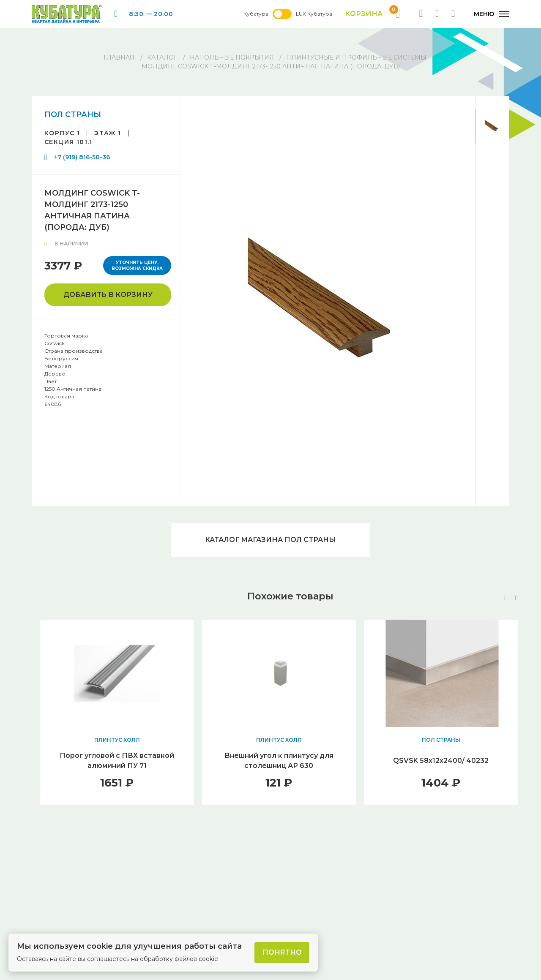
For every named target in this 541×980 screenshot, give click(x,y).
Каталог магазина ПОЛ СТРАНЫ (270, 540)
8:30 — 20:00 (151, 14)
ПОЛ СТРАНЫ (73, 114)
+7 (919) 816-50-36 (82, 157)
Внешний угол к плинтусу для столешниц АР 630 (279, 761)
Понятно (282, 952)
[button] (516, 598)
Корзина (373, 14)
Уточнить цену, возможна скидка (137, 265)
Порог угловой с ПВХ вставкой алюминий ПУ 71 (117, 761)
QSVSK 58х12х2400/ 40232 (441, 761)
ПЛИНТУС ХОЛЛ (117, 740)
